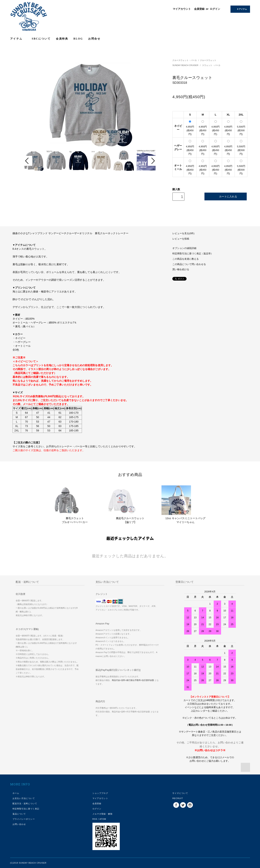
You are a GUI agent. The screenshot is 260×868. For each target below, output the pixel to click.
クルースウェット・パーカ (185, 60)
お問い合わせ (19, 824)
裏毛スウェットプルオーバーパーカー (75, 520)
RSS (95, 819)
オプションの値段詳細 (184, 248)
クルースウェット (208, 60)
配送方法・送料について (25, 803)
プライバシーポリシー (24, 819)
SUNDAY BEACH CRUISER (186, 65)
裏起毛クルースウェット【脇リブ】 (130, 520)
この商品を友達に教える (186, 259)
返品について (19, 814)
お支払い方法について (24, 798)
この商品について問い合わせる (189, 264)
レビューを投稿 (181, 239)
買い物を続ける (181, 269)
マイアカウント (182, 9)
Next (153, 161)
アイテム (18, 39)
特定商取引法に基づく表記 (26, 809)
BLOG (78, 39)
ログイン (215, 9)
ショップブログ (100, 793)
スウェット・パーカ (211, 65)
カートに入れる (226, 196)
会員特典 (62, 39)
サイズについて (180, 793)
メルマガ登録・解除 (103, 814)
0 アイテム (240, 9)
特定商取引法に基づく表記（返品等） (193, 254)
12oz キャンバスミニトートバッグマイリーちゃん (185, 520)
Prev (27, 161)
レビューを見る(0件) (183, 233)
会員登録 (199, 9)
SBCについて (41, 39)
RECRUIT (178, 798)
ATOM (103, 819)
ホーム (16, 793)
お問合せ (94, 39)
